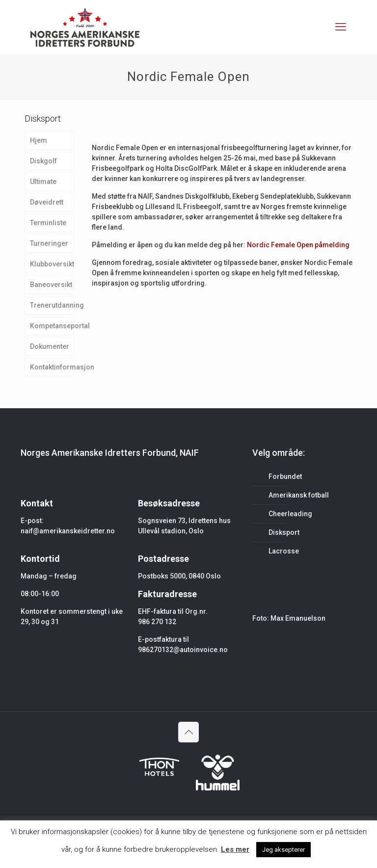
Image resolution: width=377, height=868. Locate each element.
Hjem (39, 140)
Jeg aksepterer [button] (283, 850)
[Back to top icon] (188, 732)
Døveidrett (47, 202)
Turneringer (49, 243)
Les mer (235, 849)
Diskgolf (43, 161)
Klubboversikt (52, 264)
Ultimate (43, 182)
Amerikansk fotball (299, 495)
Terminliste (48, 223)
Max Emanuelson (298, 618)
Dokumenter (50, 346)
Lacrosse (284, 551)
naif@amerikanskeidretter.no (68, 531)
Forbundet (285, 476)
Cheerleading (290, 514)
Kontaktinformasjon (52, 367)
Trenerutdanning (52, 305)
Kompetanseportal (52, 326)
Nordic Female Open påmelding (298, 245)
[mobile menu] (341, 27)
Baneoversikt (51, 285)
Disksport (284, 532)
